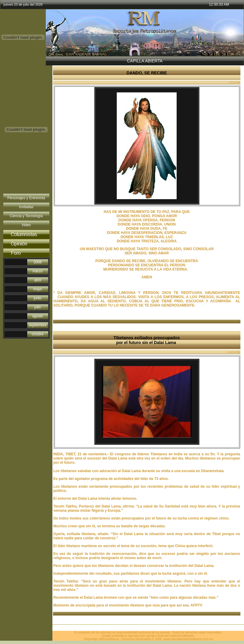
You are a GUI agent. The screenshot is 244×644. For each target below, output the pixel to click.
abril (38, 280)
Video (26, 225)
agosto (37, 316)
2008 (38, 262)
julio (38, 307)
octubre (37, 334)
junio (38, 298)
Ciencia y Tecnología (26, 216)
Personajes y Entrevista (26, 198)
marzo (38, 271)
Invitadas (26, 207)
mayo (38, 289)
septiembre (38, 325)
